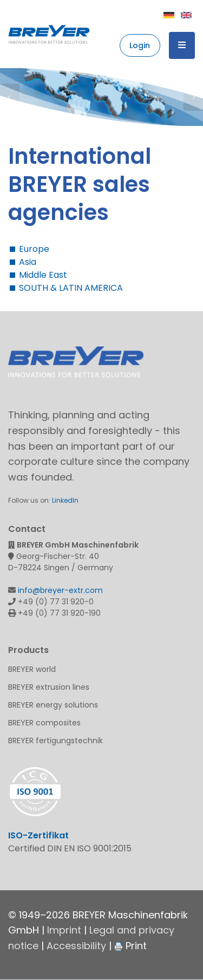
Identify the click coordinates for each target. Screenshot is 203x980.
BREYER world (32, 669)
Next (193, 97)
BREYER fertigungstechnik (55, 741)
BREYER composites (44, 723)
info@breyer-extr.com (60, 590)
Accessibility (76, 946)
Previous (10, 97)
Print (130, 946)
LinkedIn (65, 500)
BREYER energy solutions (53, 705)
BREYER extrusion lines (49, 687)
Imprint (64, 930)
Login (140, 45)
